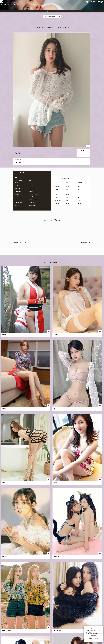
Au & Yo (5, 500)
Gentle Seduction (19, 10)
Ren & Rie (96, 238)
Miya (95, 260)
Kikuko (17, 434)
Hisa (82, 500)
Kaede (43, 303)
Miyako (95, 522)
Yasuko (43, 368)
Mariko (30, 434)
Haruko (69, 455)
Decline (91, 640)
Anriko (4, 238)
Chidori (95, 390)
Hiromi (17, 281)
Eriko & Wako (71, 522)
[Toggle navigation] (59, 10)
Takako (30, 390)
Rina (56, 412)
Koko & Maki (58, 522)
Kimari (56, 347)
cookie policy (90, 637)
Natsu (30, 477)
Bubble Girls (45, 260)
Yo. (81, 260)
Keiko (43, 281)
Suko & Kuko (45, 522)
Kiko (4, 522)
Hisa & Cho (32, 500)
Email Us (64, 623)
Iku (16, 477)
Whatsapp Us (65, 626)
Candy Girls (58, 500)
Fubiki (56, 455)
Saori (17, 347)
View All (8, 584)
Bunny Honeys (97, 477)
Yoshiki (82, 368)
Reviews (79, 10)
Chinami (5, 390)
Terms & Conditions (45, 623)
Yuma (17, 303)
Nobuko (5, 455)
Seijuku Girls (71, 500)
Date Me (84, 51)
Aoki (69, 260)
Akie (68, 412)
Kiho (43, 238)
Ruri (81, 522)
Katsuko (18, 325)
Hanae (43, 390)
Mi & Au (18, 500)
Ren (29, 546)
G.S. (16, 621)
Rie (42, 546)
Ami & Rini (5, 546)
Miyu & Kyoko (6, 260)
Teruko (4, 281)
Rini (68, 368)
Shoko (30, 347)
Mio (3, 325)
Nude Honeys (32, 260)
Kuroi (69, 347)
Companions (65, 10)
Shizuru (4, 412)
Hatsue (82, 281)
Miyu (95, 434)
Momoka (83, 303)
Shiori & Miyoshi (43, 478)
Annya (95, 303)
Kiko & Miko (45, 500)
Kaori (69, 238)
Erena (95, 455)
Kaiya (4, 303)
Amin (95, 368)
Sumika (56, 368)
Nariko (30, 238)
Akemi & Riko (58, 260)
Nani (17, 368)
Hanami (17, 390)
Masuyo (70, 546)
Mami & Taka (19, 260)
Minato (4, 368)
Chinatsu (96, 347)
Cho (94, 500)
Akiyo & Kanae (31, 523)
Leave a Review (84, 55)
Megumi (57, 546)
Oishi (43, 325)
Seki (81, 347)
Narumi (30, 281)
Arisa (95, 325)
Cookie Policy (43, 628)
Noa (81, 455)
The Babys (83, 477)
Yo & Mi (70, 477)
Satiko (17, 455)
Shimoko (70, 434)
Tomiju (30, 303)
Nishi (95, 412)
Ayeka (43, 434)
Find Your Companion (46, 28)
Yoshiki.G (57, 325)
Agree (86, 640)
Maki (82, 546)
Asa (55, 390)
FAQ (101, 10)
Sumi (4, 347)
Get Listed (87, 10)
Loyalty (95, 10)
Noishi (56, 281)
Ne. (42, 455)
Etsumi (30, 412)
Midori (69, 325)
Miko (17, 522)
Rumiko (4, 477)
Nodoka (70, 281)
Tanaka (30, 368)
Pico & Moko (19, 546)
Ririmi (56, 303)
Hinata (56, 434)
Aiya (69, 390)
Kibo (82, 434)
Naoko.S (57, 238)
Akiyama (31, 325)
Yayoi (4, 434)
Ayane (82, 238)
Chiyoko (70, 303)
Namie (95, 281)
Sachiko (43, 347)
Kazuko (17, 412)
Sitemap (42, 631)
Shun (82, 325)
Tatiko (30, 455)
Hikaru (17, 238)
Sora (82, 412)
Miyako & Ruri (58, 477)
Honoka (83, 390)
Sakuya (43, 412)
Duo (72, 10)
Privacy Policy (43, 626)
